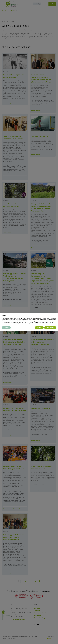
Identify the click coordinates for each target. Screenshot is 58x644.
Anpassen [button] (6, 328)
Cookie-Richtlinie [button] (19, 320)
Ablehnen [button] (39, 328)
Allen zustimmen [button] (50, 328)
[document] (29, 320)
